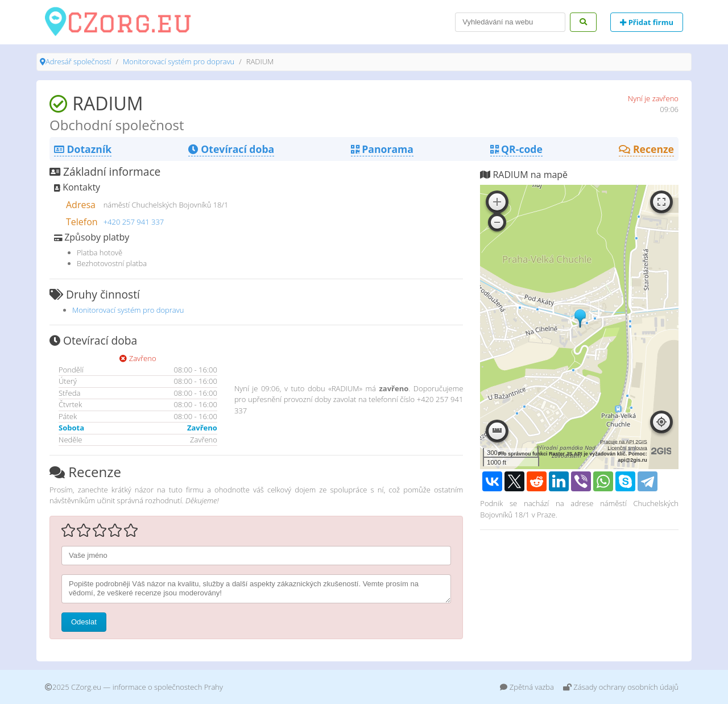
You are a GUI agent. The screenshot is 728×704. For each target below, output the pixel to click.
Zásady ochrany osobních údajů (621, 687)
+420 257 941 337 (134, 222)
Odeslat (84, 622)
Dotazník (83, 149)
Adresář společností (78, 61)
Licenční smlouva (627, 448)
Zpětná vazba (527, 687)
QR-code (516, 149)
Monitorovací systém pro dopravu (179, 61)
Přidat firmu (647, 22)
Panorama (382, 149)
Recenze (646, 149)
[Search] (510, 22)
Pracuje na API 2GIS (624, 442)
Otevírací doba (231, 149)
